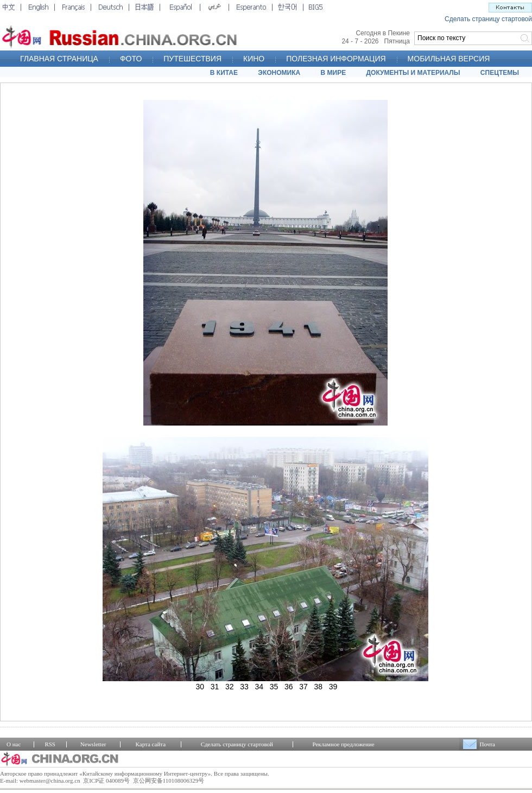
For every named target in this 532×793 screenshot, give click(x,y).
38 (319, 687)
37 (303, 687)
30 (200, 687)
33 (244, 687)
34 (259, 687)
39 (333, 687)
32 (230, 687)
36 (289, 687)
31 (215, 687)
